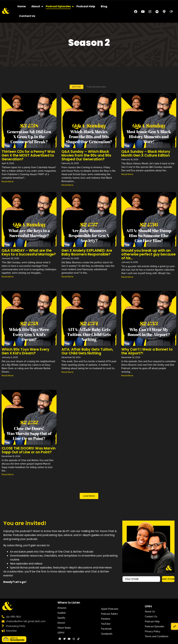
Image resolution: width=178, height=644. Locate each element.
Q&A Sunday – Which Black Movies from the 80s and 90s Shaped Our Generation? (86, 155)
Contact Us (27, 16)
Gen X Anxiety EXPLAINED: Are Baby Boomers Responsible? (87, 252)
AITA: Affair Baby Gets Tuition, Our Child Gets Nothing (87, 351)
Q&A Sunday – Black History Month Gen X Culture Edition (146, 153)
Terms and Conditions (157, 636)
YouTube (106, 624)
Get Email (168, 579)
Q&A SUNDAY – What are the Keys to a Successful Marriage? (29, 252)
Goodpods (107, 634)
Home (22, 6)
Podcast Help (86, 6)
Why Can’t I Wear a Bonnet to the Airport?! (147, 351)
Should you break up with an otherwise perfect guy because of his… (148, 254)
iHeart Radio (64, 628)
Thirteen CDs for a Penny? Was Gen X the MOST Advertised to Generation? (28, 155)
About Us (150, 612)
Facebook (106, 629)
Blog (104, 6)
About (36, 6)
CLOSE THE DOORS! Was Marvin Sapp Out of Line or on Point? (29, 450)
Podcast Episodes (59, 6)
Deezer (61, 623)
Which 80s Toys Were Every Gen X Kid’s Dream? (26, 351)
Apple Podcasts (110, 609)
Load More (89, 496)
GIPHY (61, 633)
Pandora (106, 619)
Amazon (62, 608)
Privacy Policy (153, 631)
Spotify (61, 618)
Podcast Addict (109, 614)
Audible (62, 613)
